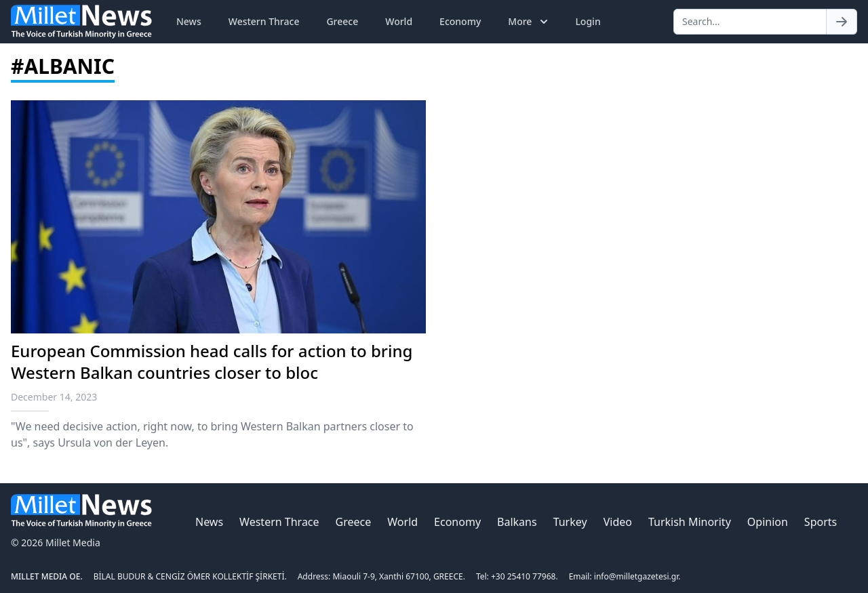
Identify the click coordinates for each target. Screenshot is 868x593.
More (529, 22)
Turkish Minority (690, 522)
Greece (342, 21)
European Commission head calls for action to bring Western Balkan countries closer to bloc (212, 362)
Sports (821, 522)
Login (588, 21)
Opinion (768, 522)
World (399, 21)
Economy (460, 21)
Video (618, 522)
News (189, 21)
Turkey (570, 522)
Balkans (517, 522)
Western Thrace (264, 21)
